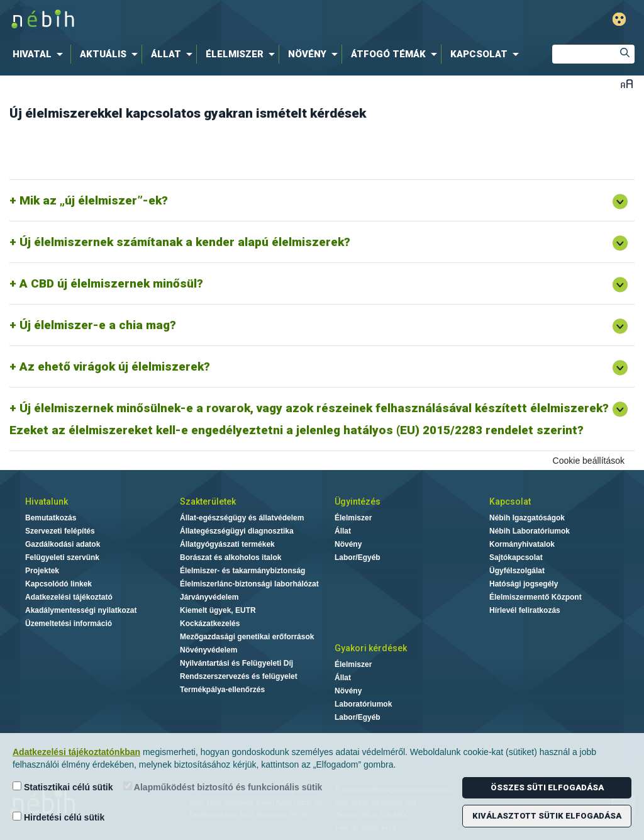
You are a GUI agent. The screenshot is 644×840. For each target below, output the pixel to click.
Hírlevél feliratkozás (525, 610)
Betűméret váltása (627, 83)
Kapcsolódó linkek (58, 584)
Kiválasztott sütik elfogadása (547, 816)
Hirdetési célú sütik (58, 817)
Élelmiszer (353, 518)
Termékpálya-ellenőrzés (222, 690)
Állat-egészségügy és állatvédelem (242, 518)
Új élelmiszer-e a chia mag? (98, 325)
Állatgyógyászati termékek (227, 544)
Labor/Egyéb (358, 557)
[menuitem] (40, 54)
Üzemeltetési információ (69, 624)
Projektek (42, 571)
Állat (343, 531)
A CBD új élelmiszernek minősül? (111, 283)
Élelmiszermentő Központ (536, 597)
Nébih (191, 20)
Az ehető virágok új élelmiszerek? (115, 367)
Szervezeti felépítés (60, 531)
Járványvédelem (209, 597)
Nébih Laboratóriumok (530, 531)
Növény (348, 544)
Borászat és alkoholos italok (230, 557)
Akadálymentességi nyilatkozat (81, 610)
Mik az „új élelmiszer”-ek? (94, 200)
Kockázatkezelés (210, 624)
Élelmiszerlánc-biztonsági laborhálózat (249, 584)
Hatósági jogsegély (524, 584)
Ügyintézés (358, 501)
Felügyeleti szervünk (62, 557)
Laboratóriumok (363, 704)
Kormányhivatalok (522, 544)
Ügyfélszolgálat (517, 571)
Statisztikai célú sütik (63, 787)
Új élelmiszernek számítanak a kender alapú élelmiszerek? (185, 242)
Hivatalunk (47, 501)
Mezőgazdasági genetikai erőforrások (247, 637)
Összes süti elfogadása (547, 787)
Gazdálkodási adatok (63, 544)
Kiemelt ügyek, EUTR (218, 610)
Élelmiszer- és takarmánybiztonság (242, 571)
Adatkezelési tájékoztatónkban (76, 752)
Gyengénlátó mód (619, 19)
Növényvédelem (208, 650)
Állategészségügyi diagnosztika (237, 531)
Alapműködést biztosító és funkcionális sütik (223, 787)
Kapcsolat (510, 501)
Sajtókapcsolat (516, 557)
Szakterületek (208, 501)
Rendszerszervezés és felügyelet (239, 676)
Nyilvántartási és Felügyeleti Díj (236, 663)
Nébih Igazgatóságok (527, 518)
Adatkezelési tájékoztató (69, 597)
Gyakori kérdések (371, 648)
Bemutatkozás (51, 518)
